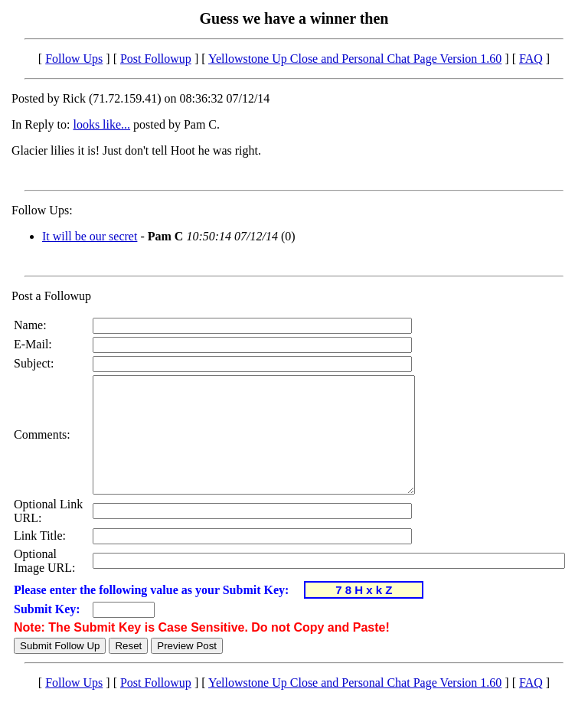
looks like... (101, 124)
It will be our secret (90, 236)
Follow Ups (74, 59)
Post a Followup (51, 296)
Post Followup (156, 59)
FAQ (531, 59)
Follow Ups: (42, 210)
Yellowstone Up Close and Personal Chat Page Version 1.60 (355, 59)
